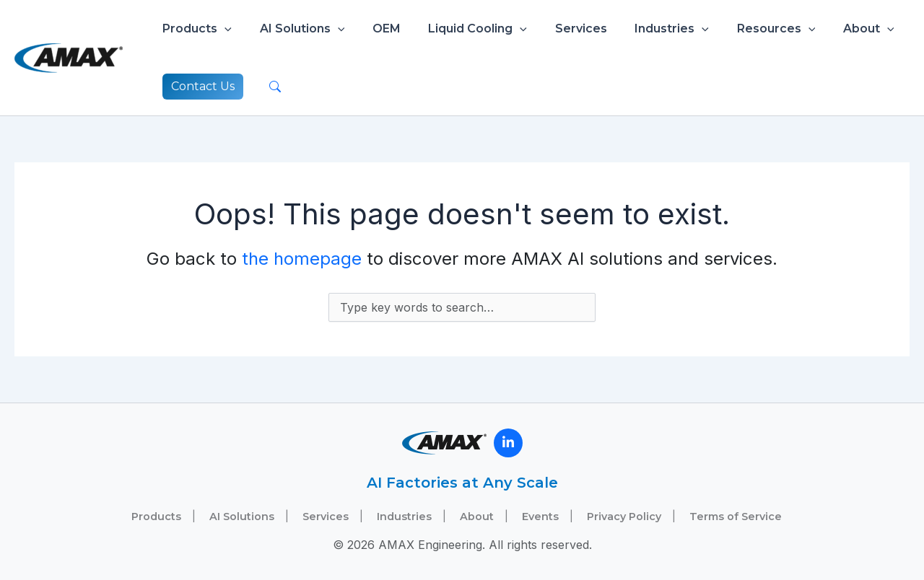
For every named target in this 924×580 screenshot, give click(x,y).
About (833, 29)
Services (559, 28)
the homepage (302, 259)
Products (195, 29)
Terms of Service (736, 517)
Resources (745, 29)
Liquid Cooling (461, 29)
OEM (374, 28)
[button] (222, 29)
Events (540, 517)
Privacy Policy (624, 517)
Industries (646, 29)
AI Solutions (295, 29)
